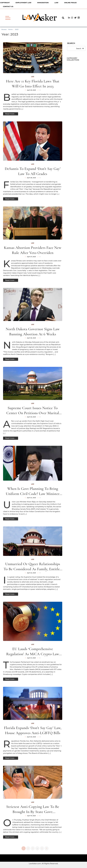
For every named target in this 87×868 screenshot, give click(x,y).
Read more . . (11, 114)
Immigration (43, 3)
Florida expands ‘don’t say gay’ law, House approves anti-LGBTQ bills (33, 730)
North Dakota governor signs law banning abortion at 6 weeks (33, 332)
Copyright (5, 3)
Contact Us (8, 6)
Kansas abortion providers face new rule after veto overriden (33, 250)
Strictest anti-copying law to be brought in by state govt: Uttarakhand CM (33, 809)
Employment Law (23, 3)
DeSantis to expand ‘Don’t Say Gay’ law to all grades (33, 171)
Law (56, 3)
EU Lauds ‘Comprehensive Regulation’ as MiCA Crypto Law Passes (33, 652)
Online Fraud (70, 3)
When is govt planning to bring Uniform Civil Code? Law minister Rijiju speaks (33, 491)
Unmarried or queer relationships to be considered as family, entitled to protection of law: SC (33, 567)
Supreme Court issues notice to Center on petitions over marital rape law (33, 411)
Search (71, 43)
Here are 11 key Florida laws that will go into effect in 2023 (33, 84)
